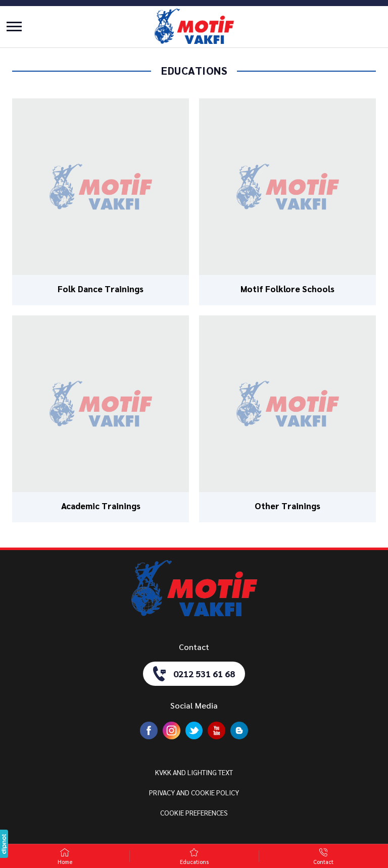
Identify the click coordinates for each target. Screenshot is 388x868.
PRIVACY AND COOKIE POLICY (194, 792)
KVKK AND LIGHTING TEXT (194, 772)
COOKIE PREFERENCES (194, 812)
